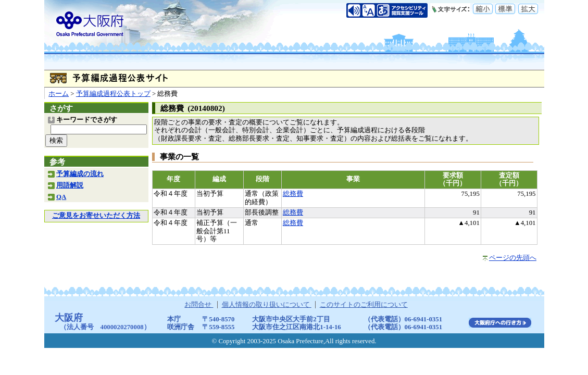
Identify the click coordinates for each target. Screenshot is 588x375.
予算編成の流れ (80, 174)
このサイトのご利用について (364, 305)
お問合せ (199, 305)
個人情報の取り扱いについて (267, 305)
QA (61, 197)
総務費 (293, 194)
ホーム (59, 94)
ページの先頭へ (513, 258)
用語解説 (70, 185)
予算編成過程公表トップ (113, 94)
